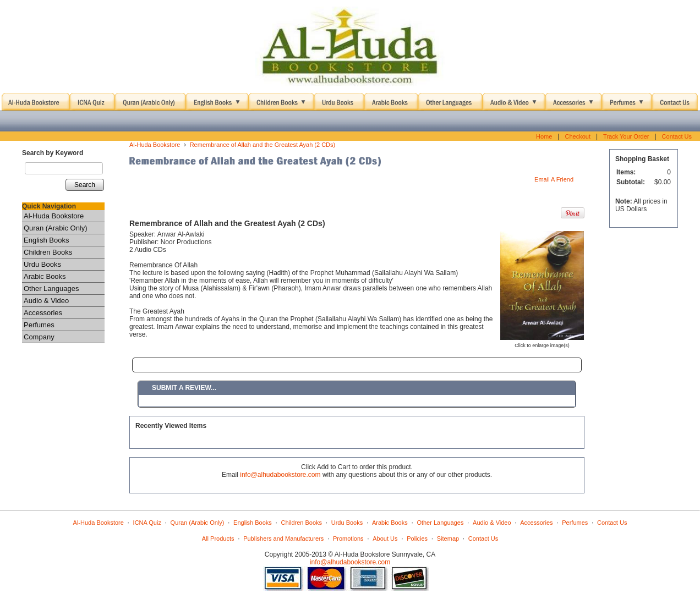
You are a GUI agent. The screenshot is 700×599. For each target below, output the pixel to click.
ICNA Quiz (147, 523)
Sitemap (448, 538)
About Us (385, 538)
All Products (218, 538)
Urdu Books (42, 264)
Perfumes (39, 325)
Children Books (48, 252)
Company (39, 337)
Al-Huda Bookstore (54, 216)
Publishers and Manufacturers (283, 538)
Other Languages (51, 288)
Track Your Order (626, 136)
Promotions (348, 538)
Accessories (43, 313)
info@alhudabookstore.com (280, 475)
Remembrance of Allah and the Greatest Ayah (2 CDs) (263, 145)
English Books (46, 240)
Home (544, 136)
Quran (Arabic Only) (56, 228)
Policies (417, 538)
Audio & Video (46, 301)
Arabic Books (45, 276)
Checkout (577, 136)
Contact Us (677, 136)
